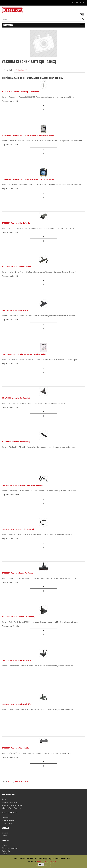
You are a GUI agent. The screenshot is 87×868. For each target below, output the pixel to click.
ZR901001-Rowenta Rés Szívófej (16, 748)
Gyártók (5, 833)
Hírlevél (4, 854)
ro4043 (11, 782)
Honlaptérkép (7, 823)
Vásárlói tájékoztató (9, 802)
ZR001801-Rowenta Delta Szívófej (16, 704)
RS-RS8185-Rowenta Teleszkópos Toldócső (20, 92)
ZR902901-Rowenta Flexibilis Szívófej (18, 529)
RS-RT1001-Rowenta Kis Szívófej (16, 398)
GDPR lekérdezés (8, 820)
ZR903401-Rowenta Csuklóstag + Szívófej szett (22, 485)
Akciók (4, 836)
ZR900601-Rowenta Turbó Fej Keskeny (18, 617)
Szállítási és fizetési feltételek (13, 805)
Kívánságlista (7, 851)
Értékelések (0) (21, 70)
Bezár (41, 864)
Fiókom (5, 845)
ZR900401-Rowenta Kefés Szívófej (17, 267)
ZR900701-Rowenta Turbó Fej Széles (17, 573)
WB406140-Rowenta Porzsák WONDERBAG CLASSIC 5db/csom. (29, 179)
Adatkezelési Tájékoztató (46, 861)
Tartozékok (8, 70)
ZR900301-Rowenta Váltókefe (15, 310)
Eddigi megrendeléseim (10, 848)
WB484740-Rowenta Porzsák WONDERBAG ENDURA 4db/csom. (29, 135)
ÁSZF (4, 799)
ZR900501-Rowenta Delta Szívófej (16, 660)
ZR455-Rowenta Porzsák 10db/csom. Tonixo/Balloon (24, 354)
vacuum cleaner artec (22, 782)
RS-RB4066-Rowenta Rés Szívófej (16, 442)
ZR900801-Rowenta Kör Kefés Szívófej (18, 223)
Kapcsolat (5, 818)
